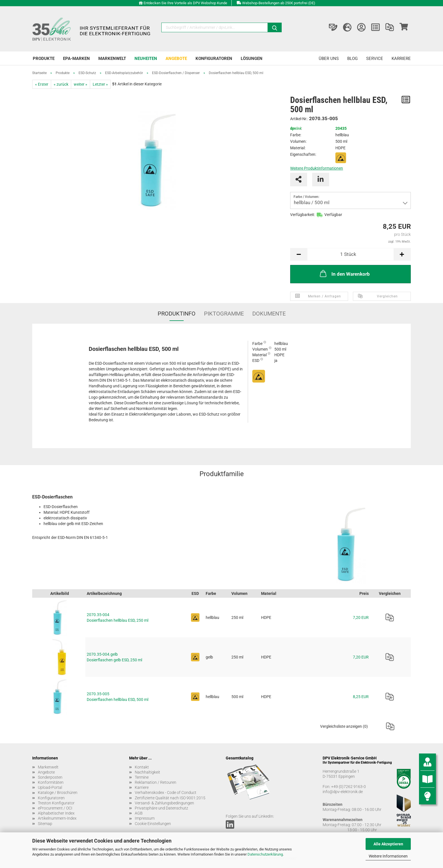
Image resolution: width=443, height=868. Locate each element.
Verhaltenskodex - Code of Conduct (166, 793)
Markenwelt (112, 59)
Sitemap (45, 824)
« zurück (61, 84)
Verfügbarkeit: (303, 215)
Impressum (145, 818)
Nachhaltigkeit (147, 772)
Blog (352, 59)
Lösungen (252, 59)
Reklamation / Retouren (156, 782)
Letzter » (100, 84)
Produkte (44, 59)
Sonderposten (50, 777)
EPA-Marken (76, 59)
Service (375, 59)
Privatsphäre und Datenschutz (161, 808)
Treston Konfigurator (56, 803)
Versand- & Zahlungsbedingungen (164, 803)
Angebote (176, 59)
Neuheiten (146, 59)
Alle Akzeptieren (388, 844)
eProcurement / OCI (55, 808)
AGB (139, 813)
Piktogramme (224, 314)
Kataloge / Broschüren (58, 793)
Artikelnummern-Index (57, 818)
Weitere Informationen (388, 856)
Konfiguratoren (214, 59)
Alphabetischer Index (56, 813)
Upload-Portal (50, 787)
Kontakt (142, 767)
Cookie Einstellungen (153, 824)
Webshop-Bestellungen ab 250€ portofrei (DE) (279, 3)
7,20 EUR (361, 617)
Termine (142, 777)
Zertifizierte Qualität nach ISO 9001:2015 (170, 798)
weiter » (81, 84)
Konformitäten (51, 782)
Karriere (401, 59)
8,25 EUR (361, 697)
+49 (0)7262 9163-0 (348, 787)
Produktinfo (177, 314)
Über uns (329, 59)
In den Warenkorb (344, 273)
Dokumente (269, 314)
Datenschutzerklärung (265, 854)
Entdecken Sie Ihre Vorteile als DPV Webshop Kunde (185, 3)
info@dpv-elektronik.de (343, 792)
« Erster (42, 84)
